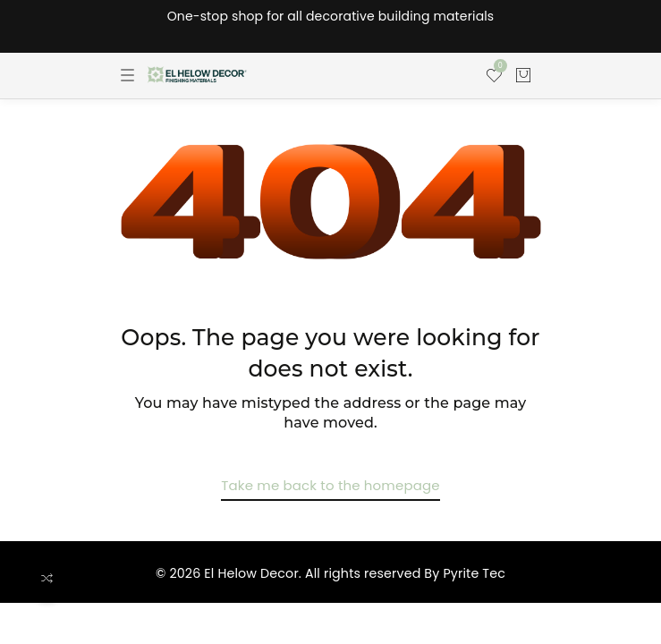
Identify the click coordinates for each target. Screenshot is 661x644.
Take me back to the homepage (330, 485)
